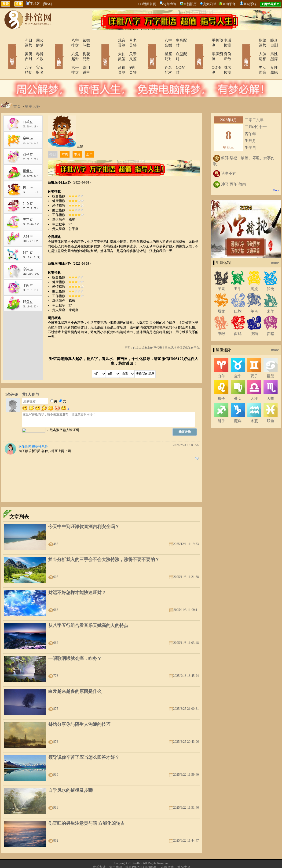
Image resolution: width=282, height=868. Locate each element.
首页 (17, 92)
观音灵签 (112, 40)
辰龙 (221, 297)
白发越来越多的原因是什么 (75, 677)
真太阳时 (209, 4)
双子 (254, 361)
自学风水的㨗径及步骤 (70, 776)
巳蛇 (238, 297)
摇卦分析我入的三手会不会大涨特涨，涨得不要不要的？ (104, 545)
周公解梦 (37, 40)
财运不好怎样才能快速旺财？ (77, 578)
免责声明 (116, 852)
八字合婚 (159, 40)
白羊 (221, 361)
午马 (254, 297)
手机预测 (206, 40)
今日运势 (19, 40)
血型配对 (177, 49)
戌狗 (254, 319)
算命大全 (184, 852)
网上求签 (99, 50)
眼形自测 (271, 40)
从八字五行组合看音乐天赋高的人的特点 (88, 611)
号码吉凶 (193, 50)
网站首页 (5, 50)
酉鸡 (238, 319)
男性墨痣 (271, 49)
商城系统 (250, 4)
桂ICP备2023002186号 (141, 852)
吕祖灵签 (112, 58)
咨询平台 (229, 4)
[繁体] (47, 4)
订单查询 (170, 4)
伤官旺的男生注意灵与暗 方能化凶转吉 (87, 809)
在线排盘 (52, 50)
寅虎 (254, 274)
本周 (65, 140)
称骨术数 (37, 49)
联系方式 (99, 852)
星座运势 (32, 92)
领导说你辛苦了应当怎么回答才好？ (84, 743)
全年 (89, 140)
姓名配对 (159, 58)
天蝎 (271, 384)
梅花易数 (84, 49)
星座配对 (159, 49)
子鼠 (221, 274)
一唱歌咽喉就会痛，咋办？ (75, 644)
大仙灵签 (112, 49)
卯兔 (271, 274)
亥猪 (271, 319)
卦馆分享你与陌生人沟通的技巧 (79, 710)
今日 (53, 140)
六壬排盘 (66, 58)
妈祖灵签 (131, 58)
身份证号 (224, 49)
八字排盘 (66, 40)
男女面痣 (253, 58)
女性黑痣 (271, 58)
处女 (238, 384)
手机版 (33, 4)
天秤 (254, 384)
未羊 (271, 297)
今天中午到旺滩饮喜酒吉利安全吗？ (84, 512)
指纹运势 (253, 40)
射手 (221, 406)
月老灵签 (131, 40)
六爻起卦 (66, 49)
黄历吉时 (19, 49)
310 (139, 860)
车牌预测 (206, 49)
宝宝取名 (37, 58)
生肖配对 (177, 40)
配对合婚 (146, 50)
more (275, 248)
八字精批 (19, 58)
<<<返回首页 (147, 4)
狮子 (221, 384)
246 (151, 860)
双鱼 (271, 406)
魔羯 (238, 406)
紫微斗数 (84, 40)
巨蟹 (271, 361)
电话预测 (224, 40)
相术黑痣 (239, 50)
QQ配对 (176, 58)
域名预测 (224, 58)
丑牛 (238, 274)
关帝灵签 (131, 49)
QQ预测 (205, 58)
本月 (77, 140)
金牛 (238, 361)
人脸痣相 (253, 49)
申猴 (221, 319)
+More (275, 176)
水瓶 (254, 406)
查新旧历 (190, 4)
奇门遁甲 (84, 58)
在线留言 (168, 852)
